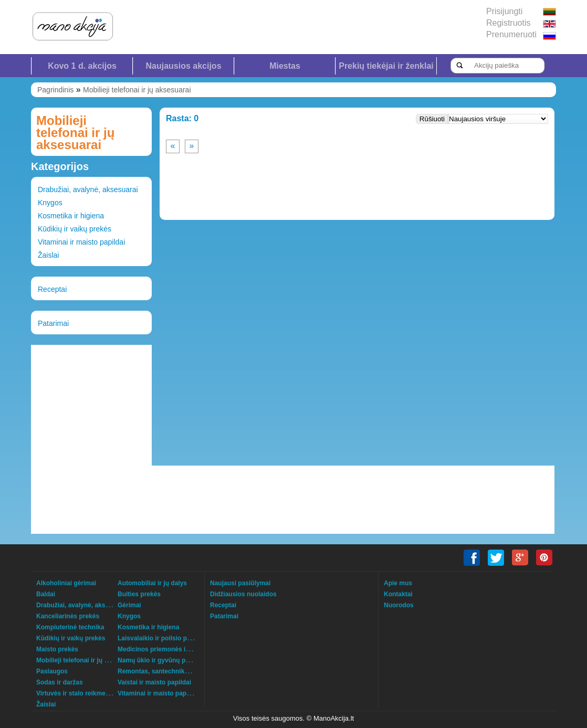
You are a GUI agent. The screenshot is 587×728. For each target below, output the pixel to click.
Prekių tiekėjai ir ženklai (386, 66)
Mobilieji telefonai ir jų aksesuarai (137, 90)
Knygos (50, 203)
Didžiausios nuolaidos (243, 594)
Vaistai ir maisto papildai (154, 682)
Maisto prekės (57, 649)
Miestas (285, 66)
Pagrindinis (55, 90)
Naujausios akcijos (183, 66)
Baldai (46, 594)
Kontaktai (398, 594)
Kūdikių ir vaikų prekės (75, 229)
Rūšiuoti (432, 119)
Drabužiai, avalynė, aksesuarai (88, 189)
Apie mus (398, 583)
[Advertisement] (91, 405)
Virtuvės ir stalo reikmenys (76, 693)
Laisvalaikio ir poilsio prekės (160, 638)
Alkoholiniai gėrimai (66, 583)
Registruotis (508, 23)
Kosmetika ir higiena (71, 216)
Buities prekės (139, 594)
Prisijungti (504, 11)
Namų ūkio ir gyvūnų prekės (160, 660)
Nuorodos (399, 605)
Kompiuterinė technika (70, 627)
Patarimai (53, 323)
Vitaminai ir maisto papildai (81, 242)
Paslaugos (52, 671)
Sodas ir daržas (60, 682)
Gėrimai (129, 605)
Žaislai (48, 255)
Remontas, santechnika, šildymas (168, 671)
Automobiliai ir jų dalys (152, 583)
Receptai (52, 289)
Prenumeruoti (511, 34)
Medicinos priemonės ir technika (166, 649)
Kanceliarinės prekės (68, 616)
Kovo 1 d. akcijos (82, 66)
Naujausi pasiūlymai (240, 583)
